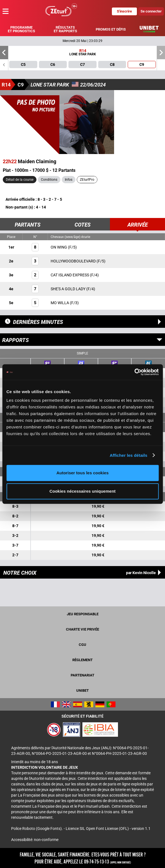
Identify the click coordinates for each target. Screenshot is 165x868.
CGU (82, 645)
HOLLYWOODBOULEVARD (74, 261)
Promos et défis (111, 29)
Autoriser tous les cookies (83, 473)
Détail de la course (20, 180)
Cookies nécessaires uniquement (83, 491)
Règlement (82, 660)
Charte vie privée (82, 629)
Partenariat (82, 675)
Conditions (49, 180)
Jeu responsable (83, 614)
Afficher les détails (128, 455)
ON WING (59, 247)
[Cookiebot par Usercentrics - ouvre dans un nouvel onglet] (134, 372)
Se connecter (151, 11)
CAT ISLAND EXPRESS (70, 275)
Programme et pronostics (21, 29)
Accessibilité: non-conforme (35, 840)
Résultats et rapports (65, 29)
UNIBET (82, 690)
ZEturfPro (87, 180)
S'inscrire (124, 11)
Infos (69, 180)
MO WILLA (60, 303)
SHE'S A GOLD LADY (68, 289)
